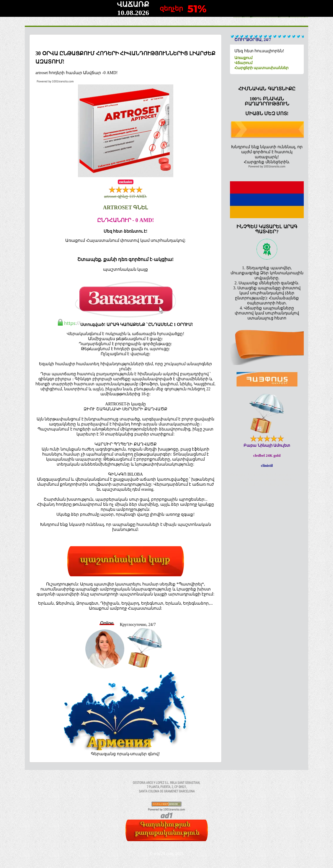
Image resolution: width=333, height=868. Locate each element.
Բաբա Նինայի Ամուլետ (267, 445)
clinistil (267, 465)
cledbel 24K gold (267, 455)
